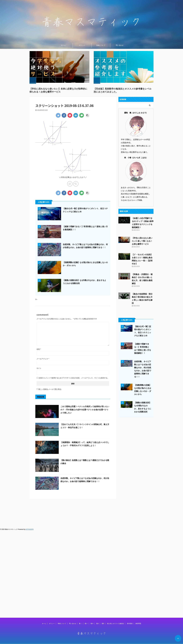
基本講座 (130, 511)
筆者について (101, 45)
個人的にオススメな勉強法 (115, 511)
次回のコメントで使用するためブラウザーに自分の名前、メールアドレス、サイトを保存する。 (74, 378)
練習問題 (138, 511)
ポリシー (82, 45)
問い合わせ (120, 45)
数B (103, 511)
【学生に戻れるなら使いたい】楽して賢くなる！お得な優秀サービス (142, 241)
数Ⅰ (81, 511)
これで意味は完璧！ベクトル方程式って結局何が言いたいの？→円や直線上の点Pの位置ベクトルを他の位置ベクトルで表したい (85, 410)
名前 (39, 349)
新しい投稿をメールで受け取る (50, 389)
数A (98, 511)
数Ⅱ (86, 511)
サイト (39, 368)
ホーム (63, 45)
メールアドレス (43, 359)
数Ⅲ (92, 511)
